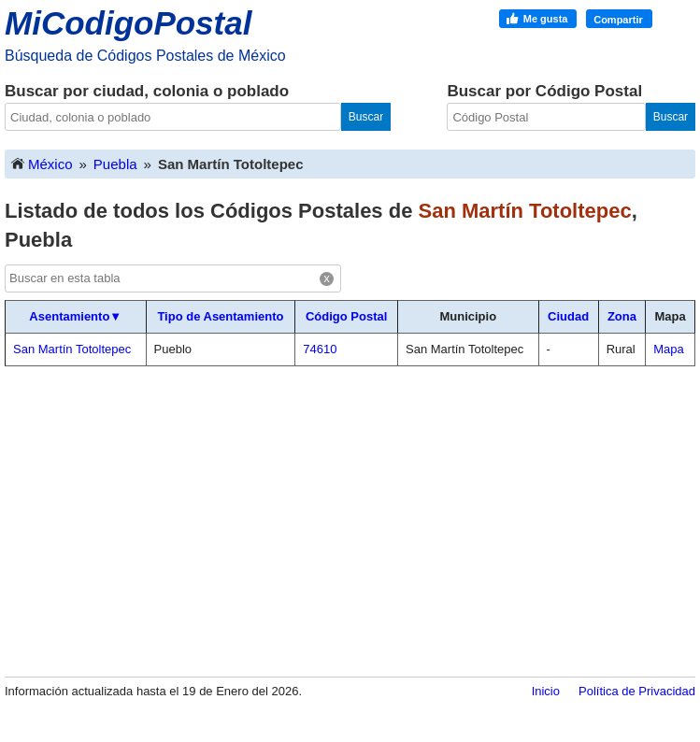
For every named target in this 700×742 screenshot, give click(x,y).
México (41, 163)
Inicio (546, 691)
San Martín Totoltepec (72, 349)
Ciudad (568, 316)
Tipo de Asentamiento (220, 316)
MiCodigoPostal (128, 23)
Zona (622, 316)
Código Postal (346, 316)
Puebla (115, 164)
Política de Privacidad (637, 691)
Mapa (669, 349)
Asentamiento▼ (75, 316)
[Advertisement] (350, 521)
